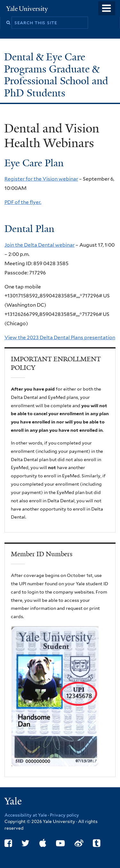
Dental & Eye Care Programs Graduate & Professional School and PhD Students (56, 75)
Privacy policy (64, 815)
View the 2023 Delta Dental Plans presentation (60, 337)
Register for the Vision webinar (41, 179)
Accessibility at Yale (26, 815)
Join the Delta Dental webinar (40, 245)
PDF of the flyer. (23, 202)
